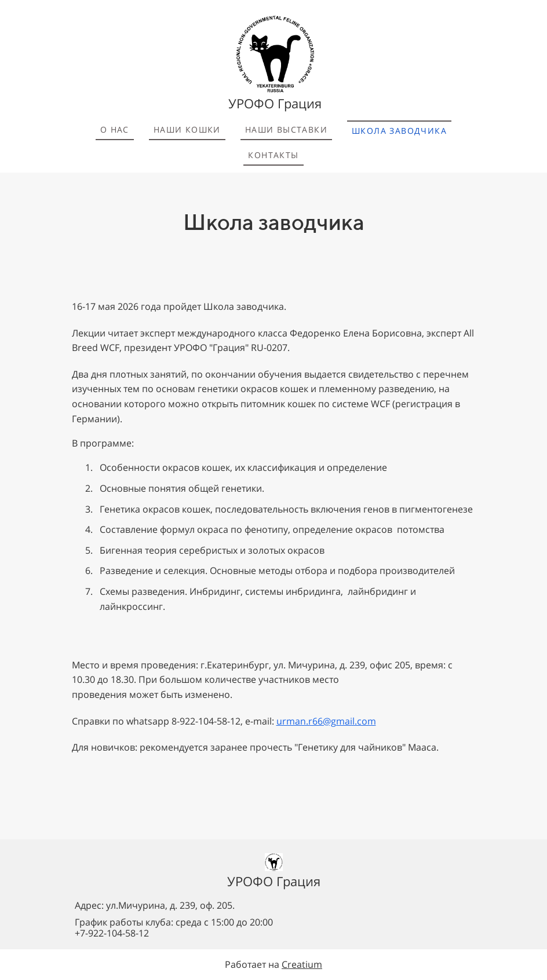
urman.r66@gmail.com (326, 721)
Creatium (302, 964)
